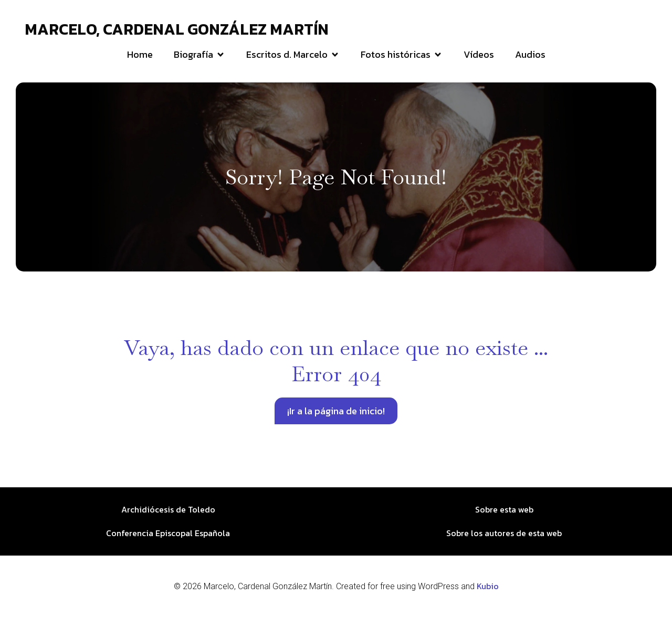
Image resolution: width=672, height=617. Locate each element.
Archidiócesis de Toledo (168, 509)
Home (140, 54)
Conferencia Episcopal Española (168, 533)
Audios (530, 54)
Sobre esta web (504, 509)
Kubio (488, 586)
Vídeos (479, 54)
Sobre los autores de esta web (504, 533)
